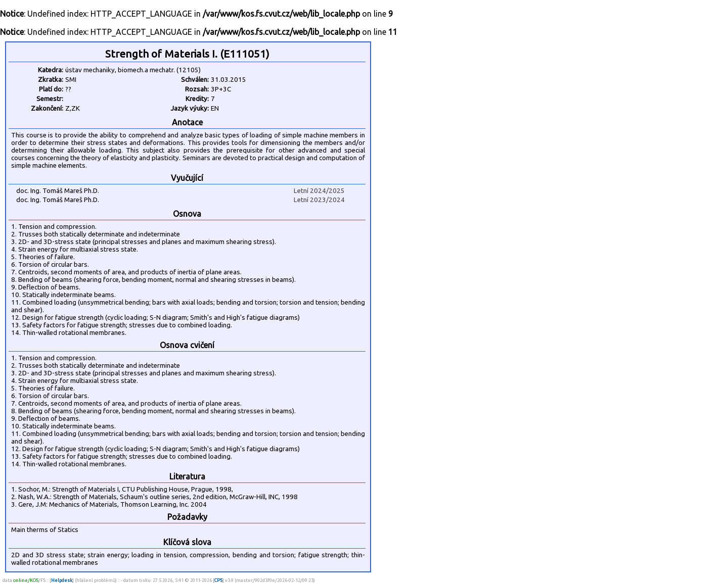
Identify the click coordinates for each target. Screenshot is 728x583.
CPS (218, 580)
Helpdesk (62, 580)
